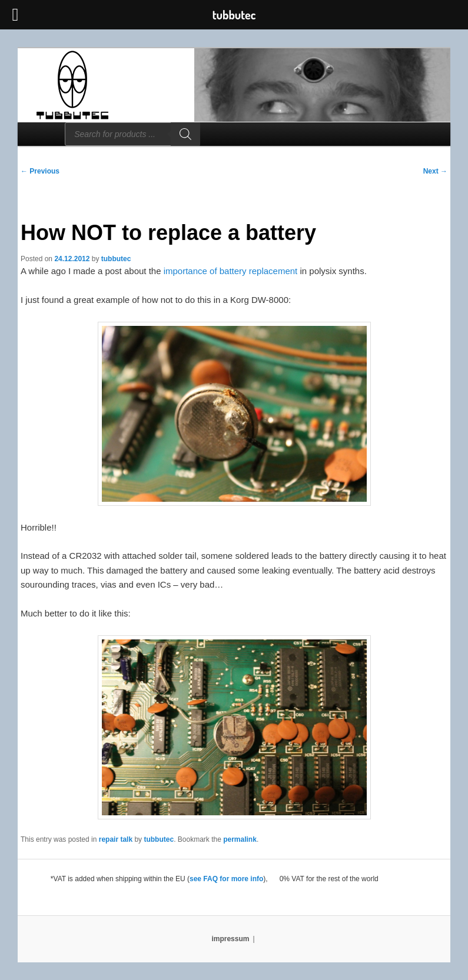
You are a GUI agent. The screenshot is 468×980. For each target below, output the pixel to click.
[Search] (185, 134)
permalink (240, 839)
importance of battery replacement (231, 271)
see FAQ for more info (226, 879)
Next (435, 171)
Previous (40, 171)
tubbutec (116, 259)
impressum (230, 939)
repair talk (116, 839)
